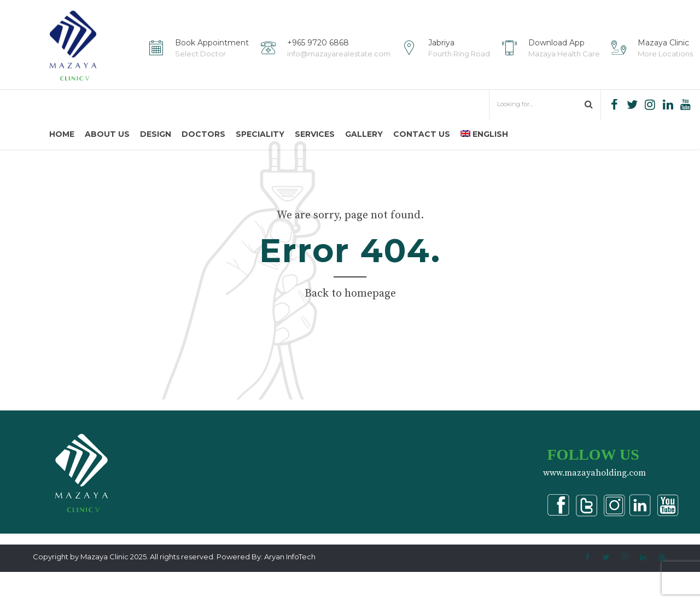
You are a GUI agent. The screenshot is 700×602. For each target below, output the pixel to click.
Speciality (260, 134)
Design (156, 134)
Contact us (422, 134)
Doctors (203, 134)
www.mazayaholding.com (594, 503)
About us (107, 134)
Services (315, 134)
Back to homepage (350, 324)
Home (62, 134)
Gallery (364, 134)
